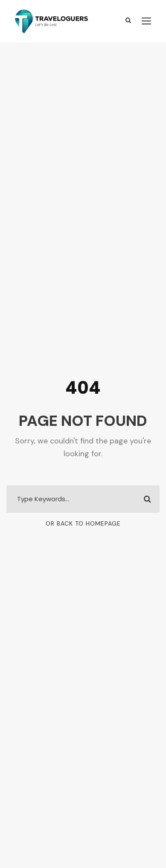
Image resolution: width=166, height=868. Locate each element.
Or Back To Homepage (83, 523)
